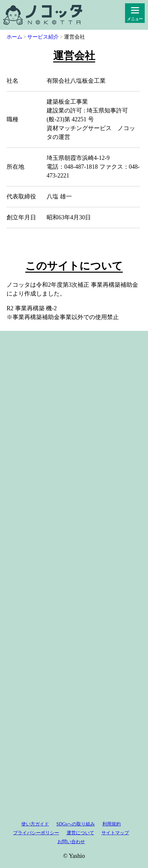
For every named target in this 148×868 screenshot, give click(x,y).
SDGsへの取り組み (76, 824)
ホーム (14, 37)
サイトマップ (115, 833)
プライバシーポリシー (36, 833)
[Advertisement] (74, 568)
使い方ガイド (35, 824)
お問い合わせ (71, 842)
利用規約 (112, 824)
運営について (80, 833)
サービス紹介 (43, 37)
